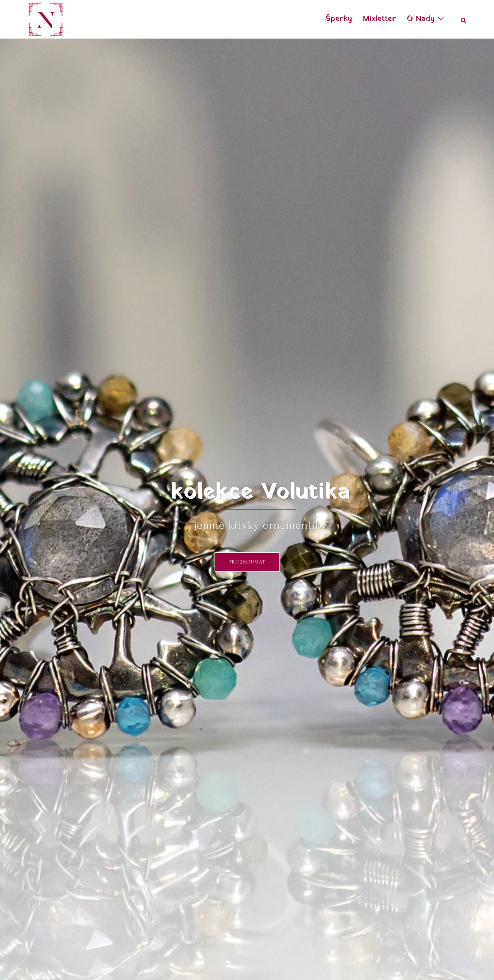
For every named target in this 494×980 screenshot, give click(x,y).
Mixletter (379, 19)
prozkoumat (247, 562)
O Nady (421, 19)
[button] (464, 19)
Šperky (338, 19)
